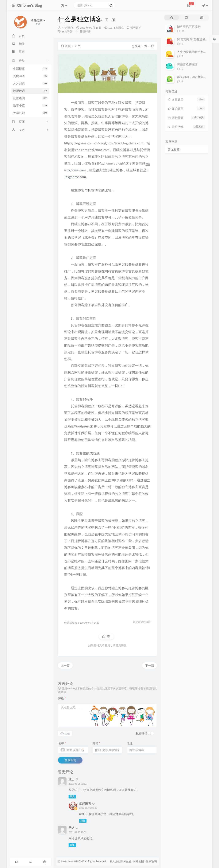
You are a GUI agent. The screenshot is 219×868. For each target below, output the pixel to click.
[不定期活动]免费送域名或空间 (197, 39)
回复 (72, 796)
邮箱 (96, 743)
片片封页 (30, 83)
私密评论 (142, 733)
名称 (62, 743)
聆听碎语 (30, 91)
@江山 (83, 814)
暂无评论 (136, 28)
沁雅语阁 (30, 98)
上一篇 (65, 666)
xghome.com (75, 177)
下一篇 (150, 666)
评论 (62, 698)
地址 (130, 743)
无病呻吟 (30, 76)
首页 (66, 46)
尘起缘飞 (68, 28)
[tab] (171, 18)
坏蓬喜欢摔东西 (187, 64)
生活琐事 (30, 69)
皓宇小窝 (30, 106)
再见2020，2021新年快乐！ (195, 77)
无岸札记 (30, 113)
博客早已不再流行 (189, 27)
